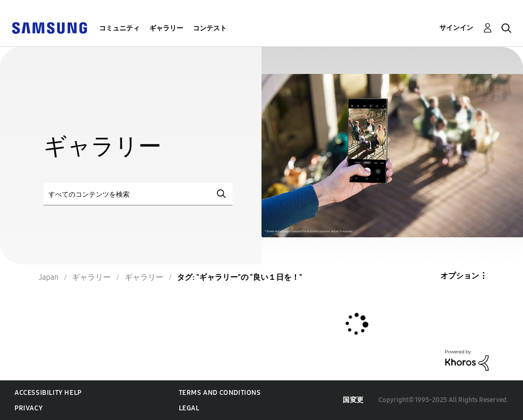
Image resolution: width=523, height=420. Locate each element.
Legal (189, 408)
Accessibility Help (48, 393)
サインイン (456, 28)
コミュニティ (119, 28)
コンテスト (210, 28)
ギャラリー (166, 28)
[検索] (138, 194)
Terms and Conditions (220, 393)
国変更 (353, 400)
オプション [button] (460, 276)
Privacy (29, 408)
